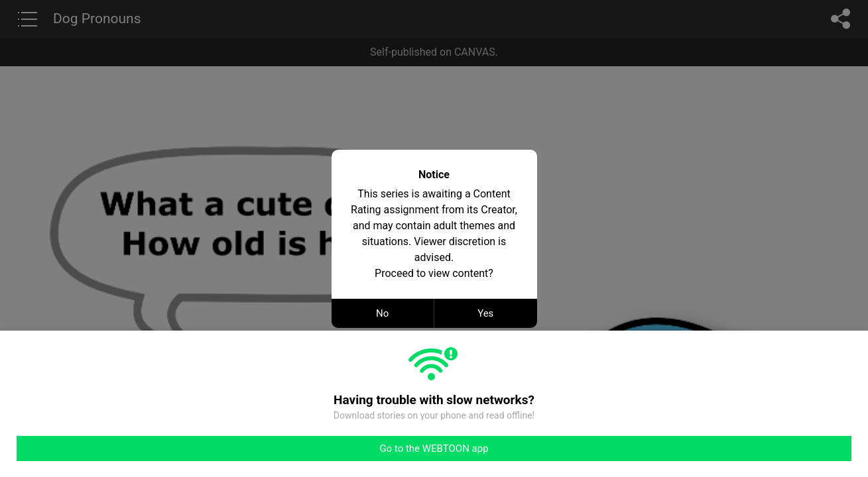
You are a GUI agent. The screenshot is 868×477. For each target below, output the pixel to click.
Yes (485, 313)
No (382, 313)
